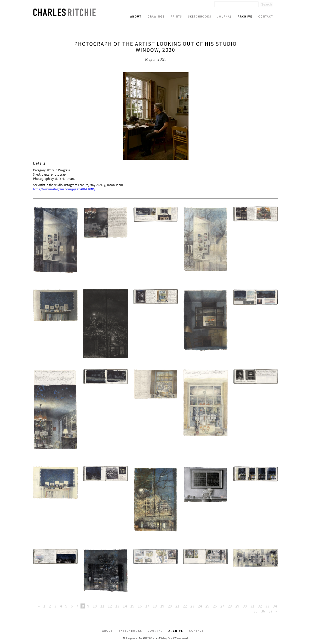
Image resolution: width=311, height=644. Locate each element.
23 (192, 606)
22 (185, 606)
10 (95, 606)
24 (200, 606)
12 (110, 606)
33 (267, 606)
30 (245, 606)
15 (132, 606)
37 (270, 611)
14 (125, 606)
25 (207, 606)
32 (260, 606)
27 (222, 606)
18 (155, 606)
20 (170, 606)
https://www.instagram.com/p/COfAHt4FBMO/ (64, 189)
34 (275, 606)
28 (230, 606)
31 (252, 606)
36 (263, 611)
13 (117, 606)
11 (102, 606)
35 (255, 611)
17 (147, 606)
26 (215, 606)
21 (177, 606)
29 (237, 606)
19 (162, 606)
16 (140, 606)
